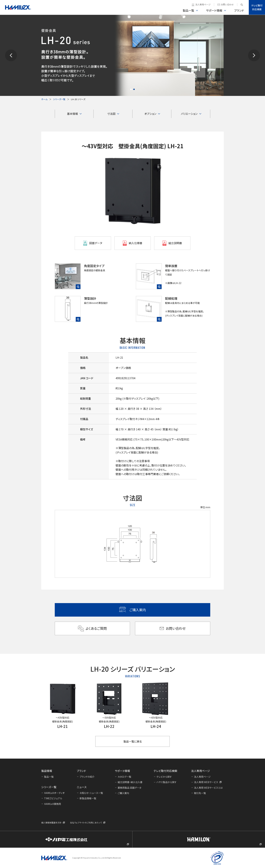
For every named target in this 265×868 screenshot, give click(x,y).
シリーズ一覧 (59, 99)
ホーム (44, 99)
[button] (11, 55)
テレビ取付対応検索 (257, 7)
